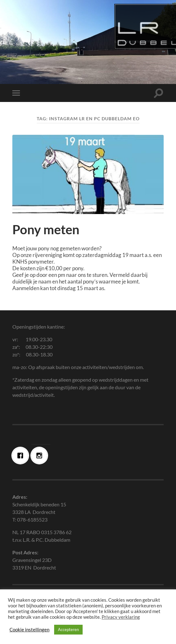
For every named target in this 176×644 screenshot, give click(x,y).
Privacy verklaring (121, 617)
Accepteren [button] (68, 629)
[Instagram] (41, 456)
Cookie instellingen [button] (29, 630)
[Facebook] (22, 456)
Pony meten (46, 230)
